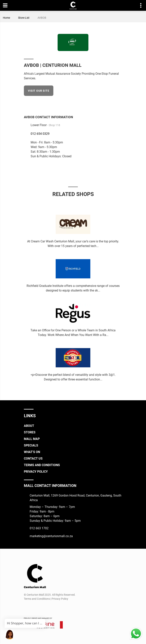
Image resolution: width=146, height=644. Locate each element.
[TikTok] (41, 608)
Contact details (139, 5)
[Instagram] (34, 608)
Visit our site (39, 91)
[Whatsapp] (48, 608)
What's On (32, 452)
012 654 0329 (40, 134)
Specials (31, 445)
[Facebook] (120, 103)
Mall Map (32, 439)
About (29, 426)
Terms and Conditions (42, 465)
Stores (30, 432)
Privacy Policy (36, 472)
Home (6, 18)
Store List (24, 18)
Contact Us (33, 459)
